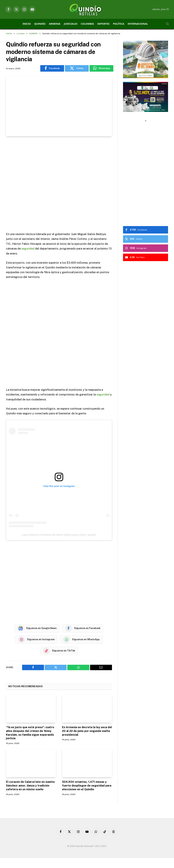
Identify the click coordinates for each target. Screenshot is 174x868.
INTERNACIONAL (138, 24)
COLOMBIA (87, 24)
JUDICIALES (71, 24)
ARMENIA (55, 24)
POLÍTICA (119, 24)
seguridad (28, 249)
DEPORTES (103, 24)
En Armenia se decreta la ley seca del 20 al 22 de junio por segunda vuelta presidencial (87, 731)
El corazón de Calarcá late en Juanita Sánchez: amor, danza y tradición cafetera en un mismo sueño (30, 785)
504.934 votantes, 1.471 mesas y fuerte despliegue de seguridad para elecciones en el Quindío (87, 785)
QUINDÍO (40, 24)
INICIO (27, 24)
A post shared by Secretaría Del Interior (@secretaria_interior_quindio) (59, 535)
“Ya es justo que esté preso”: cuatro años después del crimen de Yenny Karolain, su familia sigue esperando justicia (30, 733)
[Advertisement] (59, 185)
